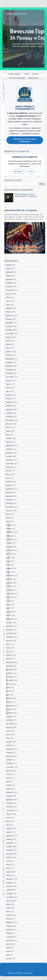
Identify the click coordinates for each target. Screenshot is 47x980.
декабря (9, 279)
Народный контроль (17, 14)
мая (8, 305)
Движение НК (33, 78)
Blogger (36, 973)
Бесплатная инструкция (17, 78)
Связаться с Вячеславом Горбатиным (25, 140)
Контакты (36, 74)
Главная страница (14, 74)
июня (8, 301)
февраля (10, 272)
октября (9, 287)
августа (9, 294)
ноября (9, 283)
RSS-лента (19, 171)
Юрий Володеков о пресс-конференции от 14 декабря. (26, 195)
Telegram (31, 171)
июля (8, 297)
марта (9, 268)
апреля (9, 265)
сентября (10, 290)
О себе (27, 74)
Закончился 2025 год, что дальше (21, 210)
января (9, 276)
